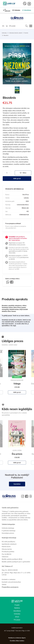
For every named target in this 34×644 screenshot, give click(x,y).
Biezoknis (6, 35)
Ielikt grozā (17, 179)
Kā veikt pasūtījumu (8, 542)
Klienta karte (6, 546)
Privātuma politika (8, 552)
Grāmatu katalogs (8, 528)
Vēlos (23, 173)
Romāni (26, 33)
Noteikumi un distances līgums (17, 638)
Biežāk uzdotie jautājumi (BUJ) (12, 559)
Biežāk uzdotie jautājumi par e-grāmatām (16, 562)
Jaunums (17, 377)
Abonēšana (17, 611)
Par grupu (17, 620)
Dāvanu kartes (7, 549)
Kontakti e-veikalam (9, 579)
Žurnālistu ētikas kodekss (17, 641)
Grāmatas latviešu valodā (16, 33)
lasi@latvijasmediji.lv (17, 628)
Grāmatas (4, 33)
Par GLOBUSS (7, 554)
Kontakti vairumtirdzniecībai (11, 582)
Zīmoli (17, 617)
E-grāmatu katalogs (9, 531)
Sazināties (17, 484)
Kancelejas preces (8, 533)
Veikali (4, 584)
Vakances (5, 557)
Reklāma (17, 608)
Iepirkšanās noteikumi (9, 544)
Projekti (17, 605)
